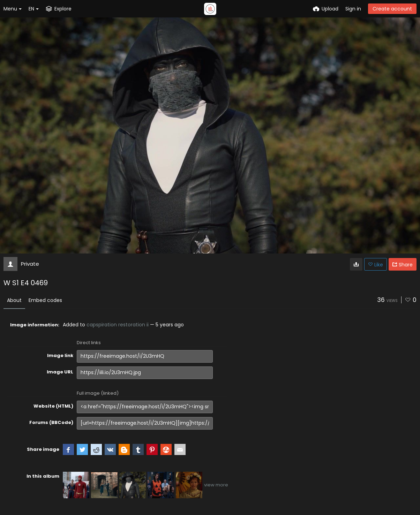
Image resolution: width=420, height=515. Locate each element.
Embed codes (45, 300)
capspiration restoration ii (118, 325)
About (14, 300)
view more (216, 485)
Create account (392, 9)
